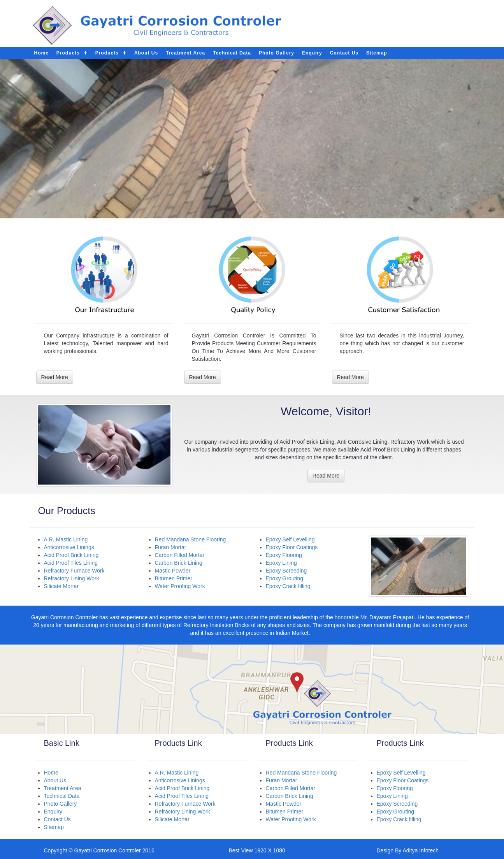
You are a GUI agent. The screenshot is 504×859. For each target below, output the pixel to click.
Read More (55, 377)
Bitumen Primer (174, 578)
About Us (146, 53)
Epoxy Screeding (286, 571)
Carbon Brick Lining (179, 563)
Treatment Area (185, 53)
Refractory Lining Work (72, 578)
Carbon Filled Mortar (180, 555)
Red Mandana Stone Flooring (191, 539)
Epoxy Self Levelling (290, 539)
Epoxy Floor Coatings (292, 547)
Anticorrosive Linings (69, 547)
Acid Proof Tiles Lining (71, 563)
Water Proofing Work (180, 586)
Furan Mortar (171, 547)
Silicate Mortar (61, 586)
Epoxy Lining (281, 563)
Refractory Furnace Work (74, 571)
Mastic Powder (173, 571)
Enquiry (312, 53)
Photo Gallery (277, 53)
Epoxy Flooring (284, 555)
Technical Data (232, 53)
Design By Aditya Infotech (408, 850)
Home (51, 773)
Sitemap (377, 53)
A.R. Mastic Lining (66, 539)
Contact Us (344, 53)
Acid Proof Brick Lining (71, 555)
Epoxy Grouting (285, 578)
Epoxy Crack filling (288, 586)
